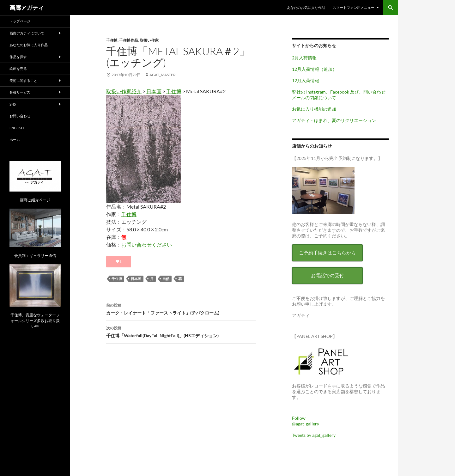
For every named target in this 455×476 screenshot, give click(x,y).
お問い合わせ (20, 116)
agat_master (163, 75)
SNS (13, 104)
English (17, 128)
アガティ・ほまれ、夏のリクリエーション (334, 120)
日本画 (154, 91)
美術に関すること (23, 80)
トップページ (20, 21)
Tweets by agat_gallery (314, 435)
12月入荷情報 (306, 80)
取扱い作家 (149, 40)
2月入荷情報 (304, 58)
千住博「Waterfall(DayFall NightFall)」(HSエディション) (181, 331)
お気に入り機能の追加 (314, 109)
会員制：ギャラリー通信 (35, 256)
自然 (166, 279)
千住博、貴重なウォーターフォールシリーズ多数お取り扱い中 (35, 321)
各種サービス (20, 92)
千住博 (112, 40)
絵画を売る (18, 68)
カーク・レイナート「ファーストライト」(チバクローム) (181, 308)
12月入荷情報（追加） (314, 69)
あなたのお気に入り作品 (306, 7)
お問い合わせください (147, 244)
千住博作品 (129, 40)
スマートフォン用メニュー (354, 7)
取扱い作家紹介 (124, 91)
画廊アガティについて (27, 33)
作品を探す (18, 57)
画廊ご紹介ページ (35, 200)
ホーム (15, 140)
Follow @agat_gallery (306, 421)
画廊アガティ (27, 8)
